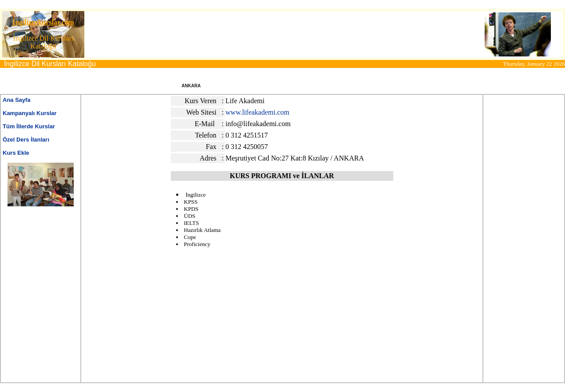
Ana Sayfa (17, 100)
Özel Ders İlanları (26, 140)
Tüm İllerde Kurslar (29, 126)
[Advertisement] (261, 34)
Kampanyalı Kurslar (30, 113)
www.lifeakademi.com (258, 112)
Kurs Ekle (16, 153)
